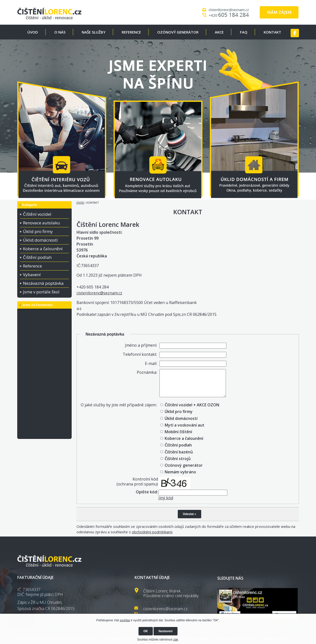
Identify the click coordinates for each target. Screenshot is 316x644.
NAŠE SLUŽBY (94, 32)
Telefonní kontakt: (140, 354)
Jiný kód (166, 498)
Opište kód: (147, 492)
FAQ (244, 32)
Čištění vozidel (37, 214)
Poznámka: (147, 372)
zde (176, 640)
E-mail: (151, 363)
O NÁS (60, 32)
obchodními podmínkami (152, 532)
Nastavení (166, 631)
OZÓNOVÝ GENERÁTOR (178, 32)
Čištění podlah (37, 257)
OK (146, 631)
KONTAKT (272, 32)
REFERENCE (131, 32)
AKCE (219, 32)
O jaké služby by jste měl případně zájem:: (119, 405)
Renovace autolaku (41, 223)
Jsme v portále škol (41, 292)
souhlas (125, 620)
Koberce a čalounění (43, 249)
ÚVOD (33, 32)
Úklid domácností (40, 240)
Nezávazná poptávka (43, 283)
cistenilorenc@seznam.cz (99, 293)
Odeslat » (189, 514)
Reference (32, 266)
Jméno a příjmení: (141, 345)
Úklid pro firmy (38, 231)
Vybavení (32, 275)
